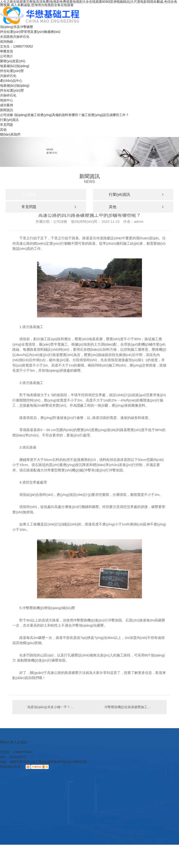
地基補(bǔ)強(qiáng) (15, 66)
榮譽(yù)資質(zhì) (13, 61)
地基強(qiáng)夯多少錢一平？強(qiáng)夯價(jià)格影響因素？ (51, 707)
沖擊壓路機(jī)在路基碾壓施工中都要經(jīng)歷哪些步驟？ (133, 707)
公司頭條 (7, 115)
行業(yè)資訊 (9, 120)
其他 (3, 130)
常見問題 (7, 125)
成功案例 (7, 105)
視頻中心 (7, 100)
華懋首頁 (7, 51)
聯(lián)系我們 (10, 134)
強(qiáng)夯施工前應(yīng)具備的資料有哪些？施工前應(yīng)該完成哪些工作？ (71, 115)
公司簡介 (7, 56)
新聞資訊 (7, 110)
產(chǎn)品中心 (11, 81)
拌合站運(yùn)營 (12, 71)
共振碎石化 (8, 76)
